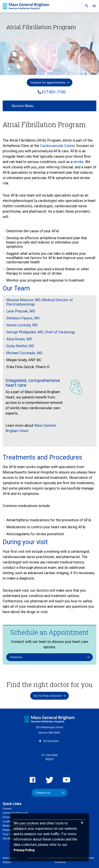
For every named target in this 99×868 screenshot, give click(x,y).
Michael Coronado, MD (24, 353)
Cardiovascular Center (57, 146)
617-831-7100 (54, 92)
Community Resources (16, 813)
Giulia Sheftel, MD (20, 346)
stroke (79, 162)
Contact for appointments (48, 82)
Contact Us (16, 657)
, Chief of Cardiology (59, 332)
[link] (86, 7)
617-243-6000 (50, 755)
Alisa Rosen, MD (19, 339)
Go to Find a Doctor (48, 696)
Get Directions (51, 741)
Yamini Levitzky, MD (22, 325)
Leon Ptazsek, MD (21, 311)
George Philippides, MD (25, 332)
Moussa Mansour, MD (23, 300)
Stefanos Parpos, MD (23, 318)
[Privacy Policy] (24, 850)
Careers (7, 809)
